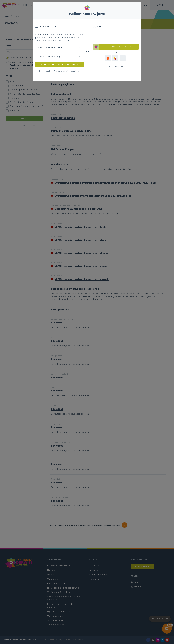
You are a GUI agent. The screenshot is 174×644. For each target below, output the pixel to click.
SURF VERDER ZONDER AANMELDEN (60, 64)
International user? (47, 71)
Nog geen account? (116, 66)
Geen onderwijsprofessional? (68, 71)
